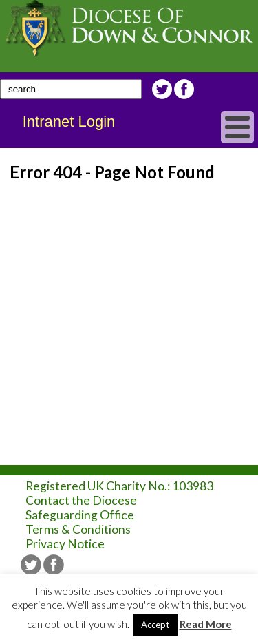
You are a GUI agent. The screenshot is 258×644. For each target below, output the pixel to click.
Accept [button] (155, 625)
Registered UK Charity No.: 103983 (119, 486)
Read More (206, 624)
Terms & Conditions (78, 529)
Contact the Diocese (81, 500)
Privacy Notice (65, 544)
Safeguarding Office (80, 515)
